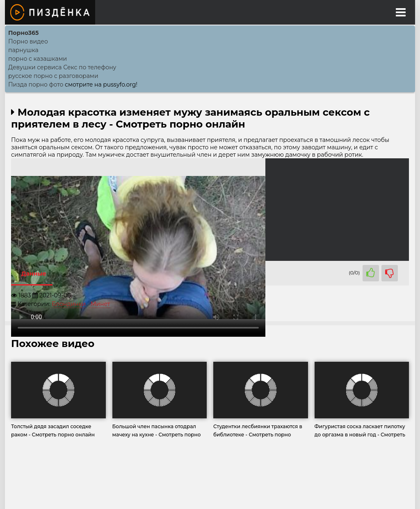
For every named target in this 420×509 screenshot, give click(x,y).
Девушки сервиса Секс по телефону (62, 67)
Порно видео (28, 41)
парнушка (23, 50)
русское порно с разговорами (53, 76)
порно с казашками (38, 59)
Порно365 (23, 33)
